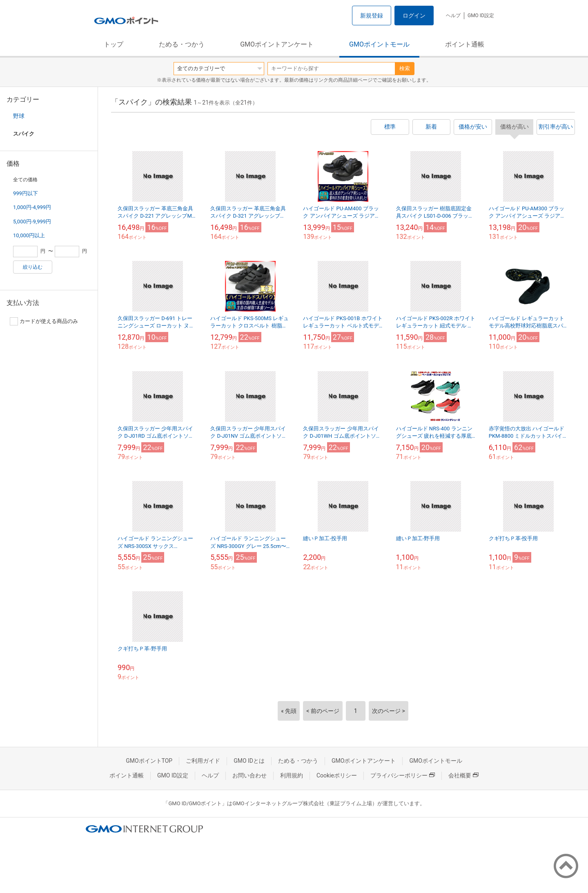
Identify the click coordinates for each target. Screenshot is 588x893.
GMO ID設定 (481, 16)
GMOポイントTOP (149, 761)
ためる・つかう (182, 44)
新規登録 (372, 16)
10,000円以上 (29, 235)
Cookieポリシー (337, 775)
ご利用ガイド (203, 761)
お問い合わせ (249, 775)
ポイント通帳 (465, 44)
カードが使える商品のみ (44, 321)
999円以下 (26, 193)
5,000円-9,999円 (32, 222)
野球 (19, 116)
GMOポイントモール (379, 44)
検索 (405, 68)
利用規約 (292, 775)
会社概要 (463, 775)
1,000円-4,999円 (32, 207)
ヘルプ (453, 16)
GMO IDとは (249, 761)
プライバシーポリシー (403, 775)
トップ (114, 44)
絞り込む (33, 267)
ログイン (414, 16)
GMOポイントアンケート (277, 44)
